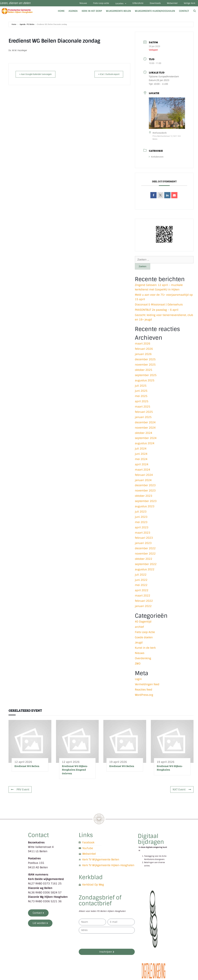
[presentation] (102, 942)
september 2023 (146, 502)
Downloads (152, 4)
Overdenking (143, 659)
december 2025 (145, 360)
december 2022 (145, 549)
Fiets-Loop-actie (93, 4)
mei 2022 (141, 586)
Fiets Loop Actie (145, 633)
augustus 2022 (145, 570)
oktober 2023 (144, 497)
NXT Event (182, 791)
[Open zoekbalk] (195, 12)
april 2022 (142, 591)
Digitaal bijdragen (151, 840)
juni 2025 (141, 392)
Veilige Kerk (189, 4)
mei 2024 (141, 460)
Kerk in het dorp (92, 12)
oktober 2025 (144, 371)
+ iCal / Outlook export (107, 75)
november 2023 (145, 492)
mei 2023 (141, 523)
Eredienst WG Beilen (27, 767)
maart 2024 (143, 471)
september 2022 (146, 565)
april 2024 (142, 465)
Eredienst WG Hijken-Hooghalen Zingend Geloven (75, 771)
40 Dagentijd (143, 623)
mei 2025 (141, 397)
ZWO (138, 665)
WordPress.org (144, 696)
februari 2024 (144, 476)
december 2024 (145, 423)
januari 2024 (143, 481)
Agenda (73, 12)
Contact (184, 12)
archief (139, 628)
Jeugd (139, 644)
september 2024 (146, 439)
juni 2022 (141, 581)
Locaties (114, 4)
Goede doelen (144, 638)
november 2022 (145, 555)
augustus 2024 (145, 444)
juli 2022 (141, 576)
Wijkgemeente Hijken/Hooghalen (155, 12)
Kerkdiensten (156, 158)
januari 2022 (143, 607)
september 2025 (146, 376)
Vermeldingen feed (147, 685)
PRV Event (20, 791)
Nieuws (74, 4)
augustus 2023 (145, 507)
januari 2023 (143, 544)
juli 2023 (141, 513)
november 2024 (145, 429)
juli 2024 (141, 450)
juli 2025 (141, 387)
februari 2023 (144, 539)
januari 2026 (143, 355)
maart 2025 (143, 408)
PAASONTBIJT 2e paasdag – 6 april (157, 311)
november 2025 (145, 366)
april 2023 (142, 528)
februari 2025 (144, 413)
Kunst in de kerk (145, 649)
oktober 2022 (144, 560)
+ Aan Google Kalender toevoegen (38, 75)
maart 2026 (143, 345)
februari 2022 (144, 602)
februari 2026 (144, 350)
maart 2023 (143, 534)
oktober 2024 (144, 434)
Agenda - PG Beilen (27, 25)
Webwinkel (170, 4)
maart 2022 (143, 597)
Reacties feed (144, 691)
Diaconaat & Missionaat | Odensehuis (159, 306)
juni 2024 (141, 455)
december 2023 (145, 487)
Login (138, 680)
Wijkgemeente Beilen (118, 12)
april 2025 (142, 402)
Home (61, 12)
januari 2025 (143, 418)
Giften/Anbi (133, 4)
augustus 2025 (145, 381)
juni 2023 (141, 518)
